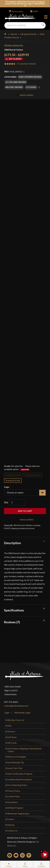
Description (12, 543)
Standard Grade (13, 481)
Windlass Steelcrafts (14, 45)
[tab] (25, 543)
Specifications (14, 610)
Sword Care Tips (15, 768)
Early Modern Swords (30, 77)
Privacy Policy (14, 791)
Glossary (11, 731)
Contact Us (12, 831)
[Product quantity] (17, 502)
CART (35, 11)
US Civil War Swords (16, 82)
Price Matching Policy (17, 785)
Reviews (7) (12, 622)
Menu (46, 17)
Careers (11, 819)
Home (6, 34)
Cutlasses (31, 87)
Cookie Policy (13, 796)
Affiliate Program (15, 808)
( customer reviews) (26, 64)
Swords (14, 34)
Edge (7, 487)
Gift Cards (12, 743)
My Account (17, 11)
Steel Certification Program (20, 774)
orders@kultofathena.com (16, 706)
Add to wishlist (25, 95)
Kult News (12, 737)
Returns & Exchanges (17, 757)
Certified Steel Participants (19, 779)
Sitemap (11, 825)
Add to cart (25, 511)
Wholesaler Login (22, 713)
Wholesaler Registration (18, 813)
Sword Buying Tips (16, 762)
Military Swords (14, 87)
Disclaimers (12, 802)
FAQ (9, 726)
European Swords (28, 34)
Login (7, 713)
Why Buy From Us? (16, 720)
